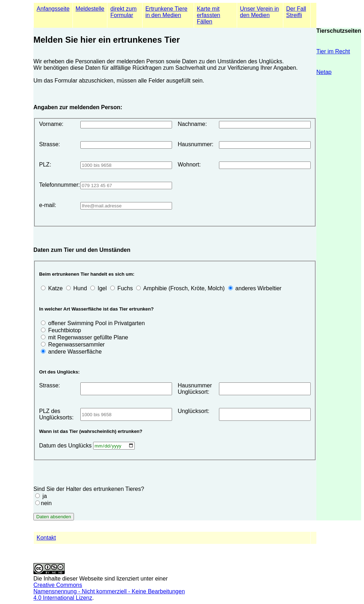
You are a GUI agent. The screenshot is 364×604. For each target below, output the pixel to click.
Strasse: (50, 144)
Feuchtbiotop (65, 330)
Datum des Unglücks (66, 446)
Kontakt (46, 538)
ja (44, 496)
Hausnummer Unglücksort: (195, 389)
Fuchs (125, 288)
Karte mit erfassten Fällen (209, 15)
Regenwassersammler (76, 345)
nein (46, 503)
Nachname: (192, 124)
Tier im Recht (333, 51)
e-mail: (48, 205)
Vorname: (51, 124)
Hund (80, 288)
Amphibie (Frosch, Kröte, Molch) (184, 288)
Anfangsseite (53, 9)
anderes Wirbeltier (258, 288)
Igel (102, 288)
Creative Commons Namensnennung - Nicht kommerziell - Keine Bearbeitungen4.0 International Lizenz (109, 591)
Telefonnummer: (57, 185)
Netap (324, 72)
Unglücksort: (194, 411)
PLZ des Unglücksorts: (56, 414)
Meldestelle (90, 9)
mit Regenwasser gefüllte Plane (88, 337)
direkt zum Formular (123, 12)
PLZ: (45, 165)
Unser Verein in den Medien (259, 12)
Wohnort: (189, 165)
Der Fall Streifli (296, 12)
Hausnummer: (196, 144)
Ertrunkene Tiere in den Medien (166, 12)
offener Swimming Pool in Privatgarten (96, 323)
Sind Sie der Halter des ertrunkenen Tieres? (89, 489)
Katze (55, 288)
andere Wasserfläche (75, 352)
